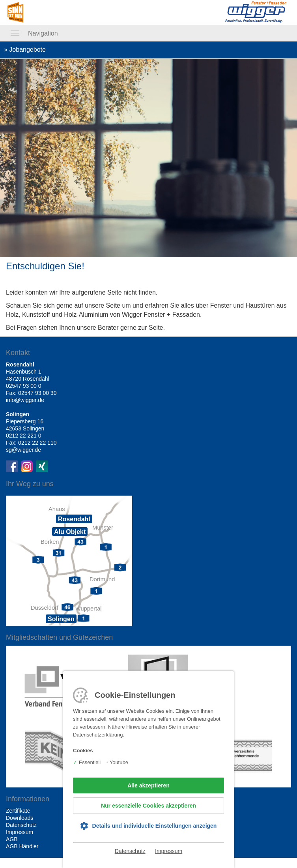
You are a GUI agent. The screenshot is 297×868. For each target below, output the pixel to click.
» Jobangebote (25, 50)
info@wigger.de (25, 400)
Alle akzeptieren (148, 785)
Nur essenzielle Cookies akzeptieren (148, 806)
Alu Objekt (70, 532)
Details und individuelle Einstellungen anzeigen (155, 826)
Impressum (169, 851)
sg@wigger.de (23, 450)
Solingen (61, 619)
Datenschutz (130, 851)
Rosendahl (74, 519)
